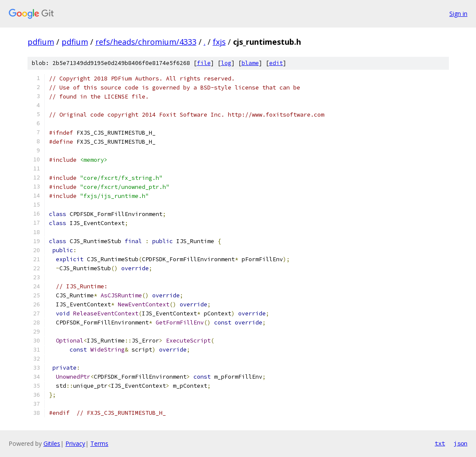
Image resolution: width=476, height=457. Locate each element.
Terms (99, 443)
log (226, 63)
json (461, 443)
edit (276, 63)
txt (440, 443)
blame (250, 63)
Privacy (75, 443)
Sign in (458, 14)
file (204, 63)
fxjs (219, 42)
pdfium (41, 42)
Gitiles (52, 443)
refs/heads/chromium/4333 (146, 42)
